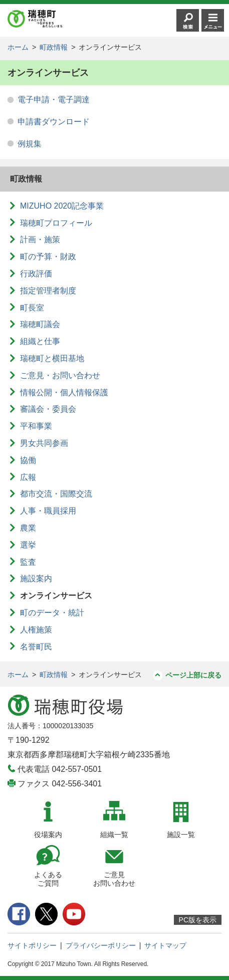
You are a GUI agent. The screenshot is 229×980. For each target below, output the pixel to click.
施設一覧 (181, 835)
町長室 (32, 308)
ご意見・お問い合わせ (60, 375)
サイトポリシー (32, 945)
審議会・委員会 (48, 409)
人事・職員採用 (48, 511)
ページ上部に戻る (193, 675)
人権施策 (36, 630)
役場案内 (48, 835)
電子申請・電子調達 (54, 100)
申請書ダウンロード (54, 122)
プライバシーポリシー (101, 945)
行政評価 (36, 274)
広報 (28, 477)
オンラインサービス (56, 596)
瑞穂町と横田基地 (52, 358)
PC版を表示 (198, 920)
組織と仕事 (40, 341)
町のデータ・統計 (52, 613)
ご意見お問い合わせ (114, 879)
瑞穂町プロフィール (56, 223)
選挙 (28, 545)
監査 (28, 562)
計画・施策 (40, 239)
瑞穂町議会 (40, 324)
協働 (28, 460)
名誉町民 (36, 647)
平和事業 (36, 426)
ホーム (18, 47)
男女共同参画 (44, 443)
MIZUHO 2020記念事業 (62, 206)
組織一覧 (114, 835)
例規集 (30, 144)
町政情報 (54, 47)
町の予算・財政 (48, 257)
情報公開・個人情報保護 (64, 392)
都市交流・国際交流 (56, 494)
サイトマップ (165, 945)
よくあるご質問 (48, 879)
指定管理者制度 (48, 291)
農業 (28, 528)
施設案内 (36, 579)
